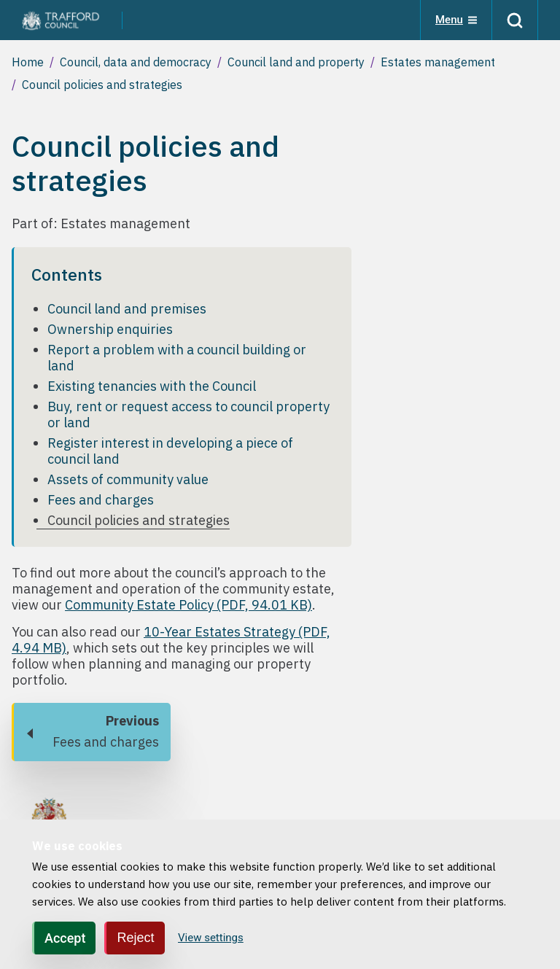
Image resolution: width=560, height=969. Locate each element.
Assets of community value (128, 479)
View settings (211, 938)
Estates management (438, 62)
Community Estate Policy (188, 605)
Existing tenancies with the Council (152, 386)
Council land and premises (127, 309)
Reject (135, 938)
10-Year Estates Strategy (171, 640)
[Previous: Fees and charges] (91, 732)
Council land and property (296, 62)
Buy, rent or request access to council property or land (188, 415)
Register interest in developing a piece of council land (170, 451)
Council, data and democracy (136, 62)
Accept (65, 938)
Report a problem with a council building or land (177, 358)
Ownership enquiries (110, 329)
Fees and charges (101, 500)
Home (28, 62)
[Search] (515, 20)
